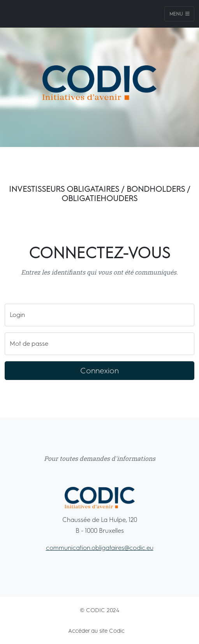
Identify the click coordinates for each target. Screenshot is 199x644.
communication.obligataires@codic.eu (100, 548)
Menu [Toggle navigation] (180, 14)
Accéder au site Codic (96, 631)
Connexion (99, 371)
